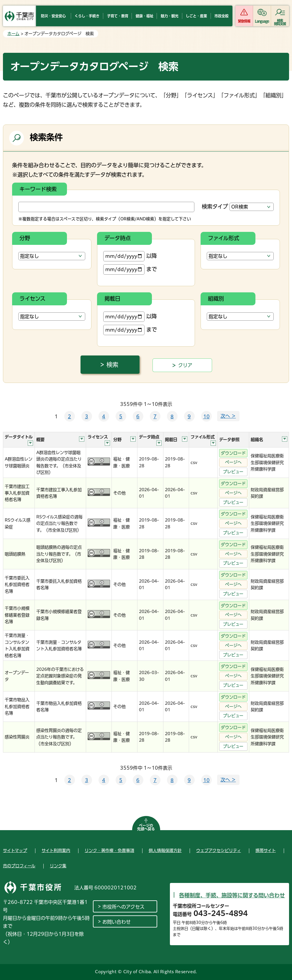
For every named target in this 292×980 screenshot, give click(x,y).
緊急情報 (244, 21)
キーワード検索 (38, 189)
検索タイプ (215, 207)
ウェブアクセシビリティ (219, 850)
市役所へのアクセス (123, 907)
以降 (130, 256)
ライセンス (32, 299)
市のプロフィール (19, 866)
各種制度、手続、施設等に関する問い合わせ (232, 895)
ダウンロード (233, 453)
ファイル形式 (224, 238)
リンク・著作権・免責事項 (109, 850)
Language (262, 21)
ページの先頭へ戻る (146, 827)
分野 (25, 238)
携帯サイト (266, 850)
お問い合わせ (117, 922)
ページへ (233, 462)
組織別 (216, 299)
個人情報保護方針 (165, 850)
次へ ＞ (228, 416)
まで (130, 269)
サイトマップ (15, 850)
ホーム (13, 34)
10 (206, 417)
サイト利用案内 (56, 850)
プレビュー (233, 472)
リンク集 (58, 866)
